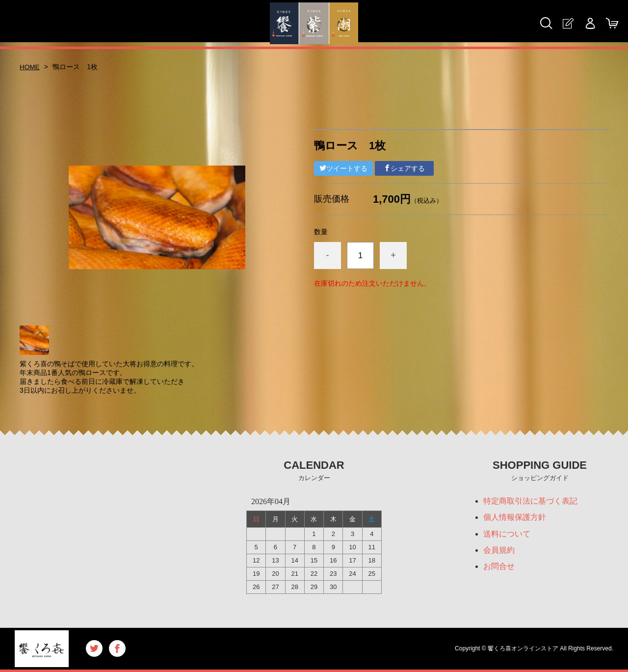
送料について (507, 534)
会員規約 (499, 551)
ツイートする (343, 168)
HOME (30, 67)
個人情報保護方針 (515, 518)
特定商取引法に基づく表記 (530, 501)
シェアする (404, 168)
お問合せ (499, 568)
